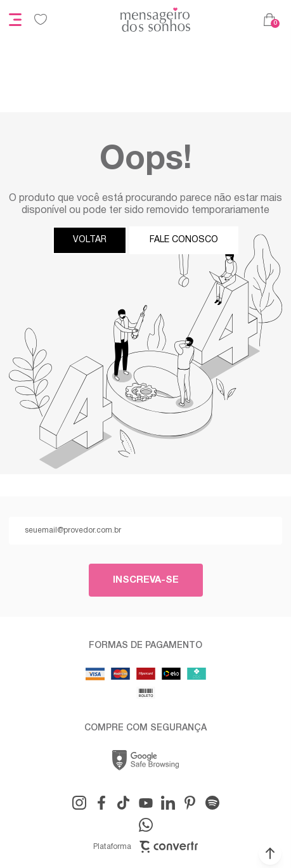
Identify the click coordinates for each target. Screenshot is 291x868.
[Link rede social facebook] (101, 803)
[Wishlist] (41, 20)
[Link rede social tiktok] (124, 803)
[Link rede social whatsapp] (146, 825)
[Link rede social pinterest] (190, 803)
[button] (270, 853)
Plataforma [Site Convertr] (145, 847)
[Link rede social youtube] (146, 803)
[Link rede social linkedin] (168, 803)
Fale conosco (184, 240)
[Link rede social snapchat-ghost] (212, 803)
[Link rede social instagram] (79, 803)
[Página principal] (155, 20)
